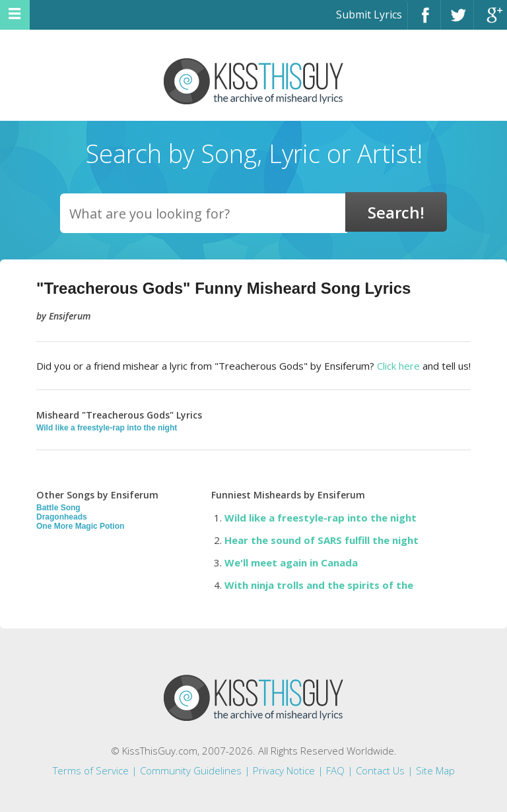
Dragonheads (62, 517)
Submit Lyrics (369, 15)
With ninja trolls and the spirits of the (319, 585)
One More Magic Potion (80, 526)
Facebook (424, 21)
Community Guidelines (191, 770)
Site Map (435, 770)
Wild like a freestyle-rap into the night (107, 428)
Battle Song (58, 508)
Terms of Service (91, 770)
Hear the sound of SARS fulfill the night (321, 540)
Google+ (490, 21)
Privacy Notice (284, 770)
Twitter (457, 21)
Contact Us (380, 770)
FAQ (335, 770)
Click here (398, 366)
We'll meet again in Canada (291, 562)
